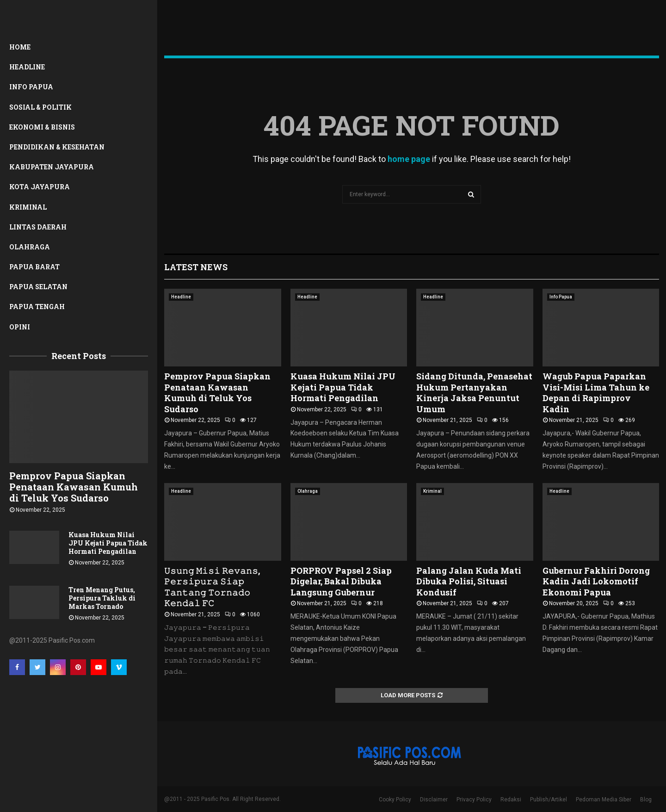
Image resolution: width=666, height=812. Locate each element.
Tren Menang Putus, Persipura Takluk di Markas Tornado (102, 598)
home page (409, 159)
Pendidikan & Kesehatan (57, 147)
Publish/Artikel (549, 800)
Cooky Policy (395, 800)
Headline (27, 67)
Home (20, 47)
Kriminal (28, 207)
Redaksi (511, 800)
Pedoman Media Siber (604, 800)
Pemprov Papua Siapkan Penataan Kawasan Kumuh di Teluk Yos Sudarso (74, 487)
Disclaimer (434, 800)
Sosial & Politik (40, 107)
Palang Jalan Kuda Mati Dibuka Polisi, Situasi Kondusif (469, 581)
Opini (20, 327)
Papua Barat (34, 267)
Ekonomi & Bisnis (42, 127)
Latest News (196, 267)
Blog (646, 800)
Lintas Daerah (38, 227)
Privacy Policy (474, 800)
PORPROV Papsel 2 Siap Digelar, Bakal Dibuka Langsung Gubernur (341, 581)
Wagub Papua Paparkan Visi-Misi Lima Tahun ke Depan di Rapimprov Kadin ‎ (596, 392)
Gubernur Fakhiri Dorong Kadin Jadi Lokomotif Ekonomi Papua (596, 581)
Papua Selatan (38, 287)
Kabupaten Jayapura (52, 167)
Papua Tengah (37, 307)
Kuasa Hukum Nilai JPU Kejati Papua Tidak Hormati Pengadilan (108, 543)
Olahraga (30, 247)
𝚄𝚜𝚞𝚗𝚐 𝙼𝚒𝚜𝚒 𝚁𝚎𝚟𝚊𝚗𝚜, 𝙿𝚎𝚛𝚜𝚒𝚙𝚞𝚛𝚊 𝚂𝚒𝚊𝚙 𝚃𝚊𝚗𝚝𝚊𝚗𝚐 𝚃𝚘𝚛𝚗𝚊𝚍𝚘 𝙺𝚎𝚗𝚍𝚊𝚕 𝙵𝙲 (212, 587)
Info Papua (31, 87)
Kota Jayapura (40, 187)
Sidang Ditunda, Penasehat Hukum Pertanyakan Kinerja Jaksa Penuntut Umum (474, 392)
